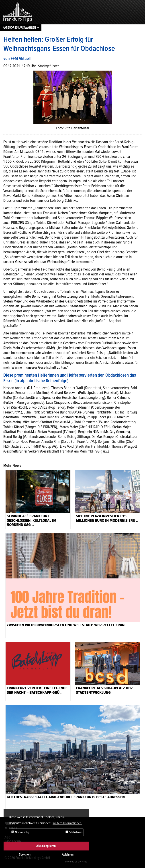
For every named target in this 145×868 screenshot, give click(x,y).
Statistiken (74, 832)
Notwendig (20, 832)
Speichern (25, 855)
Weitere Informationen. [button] (67, 823)
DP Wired (83, 862)
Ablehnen (68, 855)
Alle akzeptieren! (46, 846)
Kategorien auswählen (19, 28)
